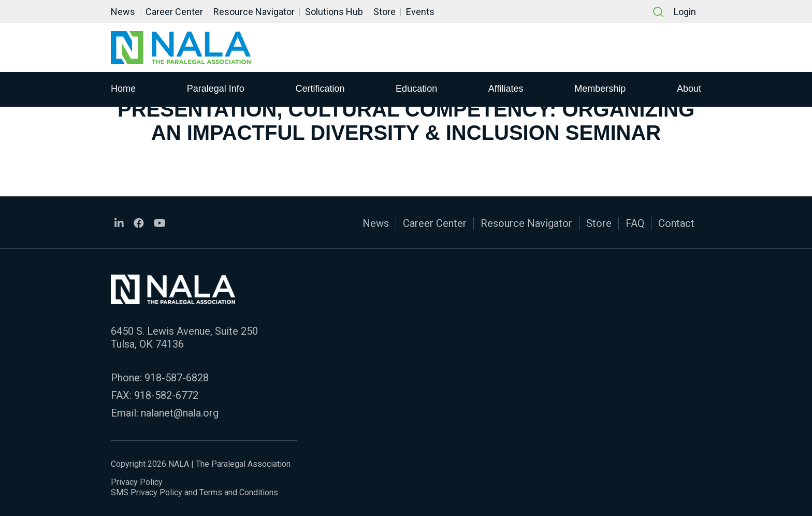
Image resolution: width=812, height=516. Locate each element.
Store (385, 12)
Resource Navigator (254, 12)
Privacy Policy (137, 482)
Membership (600, 89)
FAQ (635, 223)
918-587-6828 (177, 378)
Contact (676, 223)
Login (685, 12)
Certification (320, 89)
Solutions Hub (334, 12)
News (123, 12)
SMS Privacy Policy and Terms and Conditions (194, 492)
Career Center (174, 12)
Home (123, 89)
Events (420, 12)
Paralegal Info (216, 89)
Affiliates (506, 89)
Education (416, 89)
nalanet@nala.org (180, 413)
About (689, 89)
